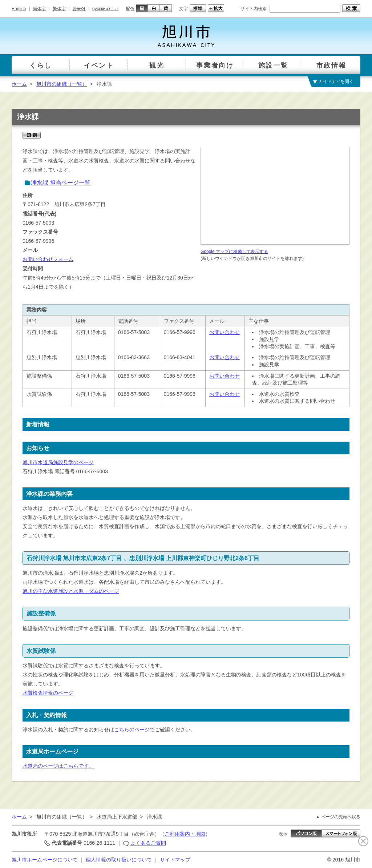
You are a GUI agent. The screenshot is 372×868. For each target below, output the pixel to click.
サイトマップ (175, 860)
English (19, 9)
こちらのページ (132, 730)
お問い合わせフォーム (48, 259)
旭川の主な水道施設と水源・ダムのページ (71, 591)
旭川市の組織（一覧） (62, 84)
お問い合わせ (225, 332)
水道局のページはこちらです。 (58, 766)
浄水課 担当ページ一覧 (61, 183)
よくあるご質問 (148, 843)
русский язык (105, 9)
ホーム (19, 84)
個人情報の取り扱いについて (119, 860)
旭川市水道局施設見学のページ (58, 462)
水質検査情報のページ (48, 693)
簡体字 (39, 9)
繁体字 (59, 9)
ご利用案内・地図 (185, 834)
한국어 (79, 9)
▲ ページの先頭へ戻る (338, 817)
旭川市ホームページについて (45, 860)
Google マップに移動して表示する (234, 252)
